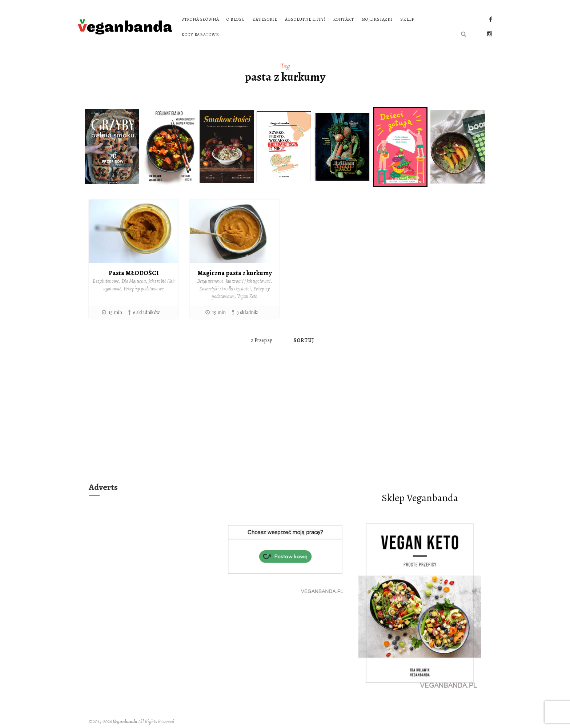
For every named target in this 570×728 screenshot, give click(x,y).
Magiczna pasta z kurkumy (234, 273)
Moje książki (377, 19)
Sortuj (304, 340)
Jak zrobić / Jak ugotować (248, 281)
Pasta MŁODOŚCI (134, 273)
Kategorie (265, 19)
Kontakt (344, 19)
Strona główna (200, 19)
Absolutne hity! (305, 19)
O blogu (236, 19)
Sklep (407, 19)
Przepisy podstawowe (144, 289)
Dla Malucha (134, 281)
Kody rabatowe (200, 35)
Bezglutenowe (106, 281)
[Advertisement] (285, 425)
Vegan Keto (247, 296)
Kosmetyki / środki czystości (225, 289)
